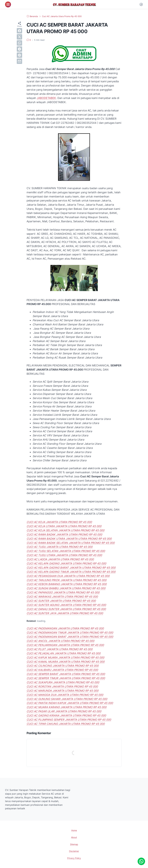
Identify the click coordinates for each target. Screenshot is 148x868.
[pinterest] (19, 55)
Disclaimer (74, 851)
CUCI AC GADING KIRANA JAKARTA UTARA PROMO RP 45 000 (66, 715)
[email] (19, 61)
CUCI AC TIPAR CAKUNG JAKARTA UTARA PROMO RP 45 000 (66, 724)
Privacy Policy (74, 858)
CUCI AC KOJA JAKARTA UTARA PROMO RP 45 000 (59, 522)
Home (74, 830)
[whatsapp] (19, 43)
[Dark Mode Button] (141, 4)
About (74, 837)
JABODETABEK (46, 98)
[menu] (8, 4)
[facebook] (19, 31)
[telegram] (19, 49)
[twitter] (19, 37)
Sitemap (74, 844)
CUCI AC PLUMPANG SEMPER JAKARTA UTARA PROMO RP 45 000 (69, 720)
